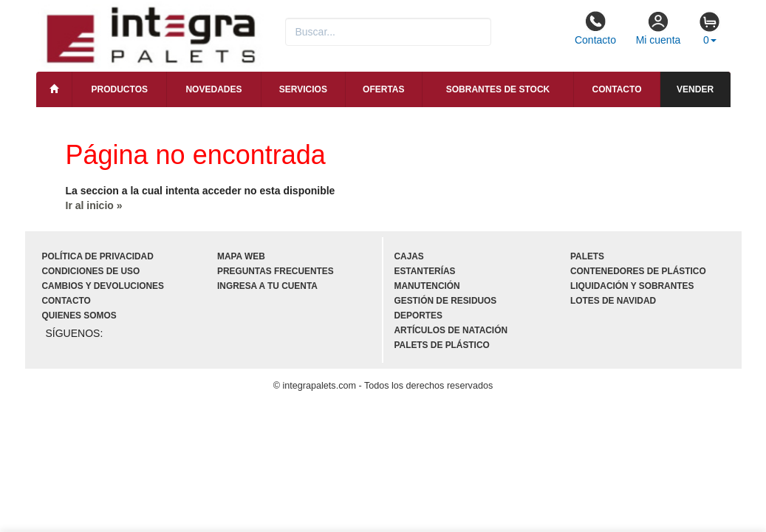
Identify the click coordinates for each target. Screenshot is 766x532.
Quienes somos (79, 316)
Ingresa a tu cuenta (267, 286)
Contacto (595, 28)
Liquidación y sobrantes (632, 286)
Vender (695, 89)
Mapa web (241, 256)
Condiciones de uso (91, 271)
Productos (120, 89)
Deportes (418, 316)
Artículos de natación (451, 330)
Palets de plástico (442, 345)
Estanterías (425, 271)
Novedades (213, 89)
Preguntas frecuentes (276, 271)
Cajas (409, 256)
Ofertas (383, 89)
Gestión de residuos (446, 301)
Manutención (427, 286)
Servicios (303, 89)
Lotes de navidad (613, 301)
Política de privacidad (98, 256)
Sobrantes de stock (498, 89)
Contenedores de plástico (638, 271)
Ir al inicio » (94, 205)
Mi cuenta (659, 28)
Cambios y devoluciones (103, 286)
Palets (587, 256)
